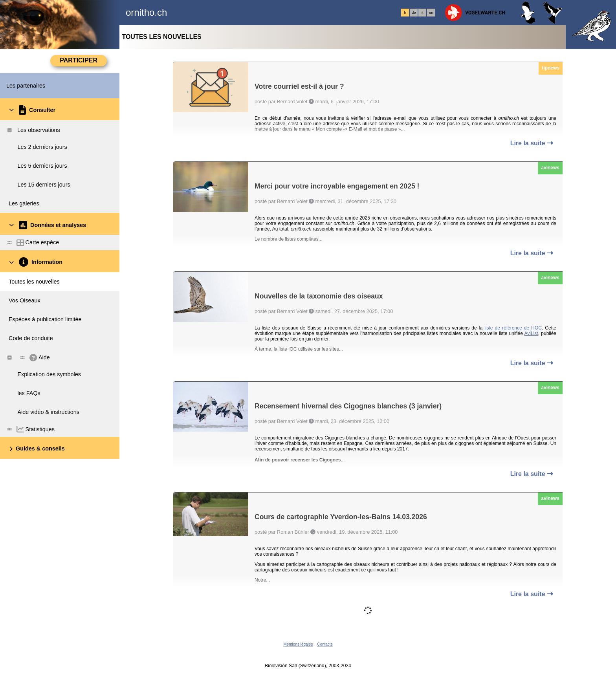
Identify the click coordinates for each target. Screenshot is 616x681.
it (423, 13)
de (414, 13)
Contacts (325, 644)
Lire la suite (532, 143)
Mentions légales (298, 644)
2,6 (437, 223)
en (431, 13)
